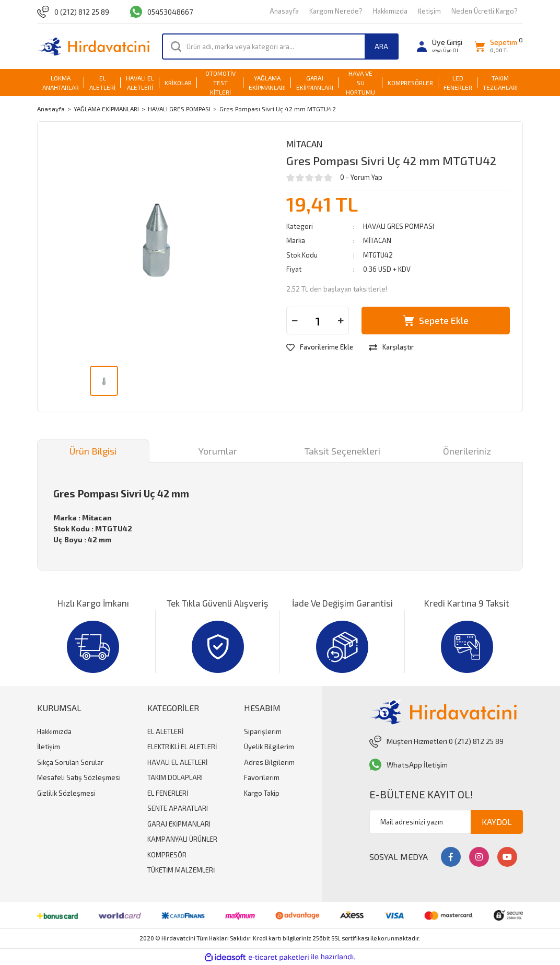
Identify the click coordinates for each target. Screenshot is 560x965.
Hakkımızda (390, 11)
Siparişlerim (263, 731)
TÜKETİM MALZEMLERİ (181, 870)
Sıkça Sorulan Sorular (70, 762)
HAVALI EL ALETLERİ (177, 762)
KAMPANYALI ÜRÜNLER (182, 839)
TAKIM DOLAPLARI (175, 777)
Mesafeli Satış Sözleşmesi (79, 777)
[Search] (280, 46)
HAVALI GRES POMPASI (399, 226)
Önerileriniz (467, 451)
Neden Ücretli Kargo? (485, 11)
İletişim (429, 11)
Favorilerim (262, 777)
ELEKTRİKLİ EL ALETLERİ (182, 747)
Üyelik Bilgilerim (269, 747)
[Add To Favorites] (320, 347)
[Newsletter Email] (446, 822)
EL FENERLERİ (168, 793)
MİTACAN (304, 144)
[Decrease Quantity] (295, 321)
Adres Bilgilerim (269, 762)
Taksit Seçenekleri (342, 451)
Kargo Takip (262, 793)
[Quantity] (318, 321)
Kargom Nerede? (336, 11)
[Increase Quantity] (341, 321)
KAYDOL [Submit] (497, 822)
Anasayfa (284, 11)
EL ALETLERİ (165, 731)
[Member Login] (440, 46)
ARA (381, 46)
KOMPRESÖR (167, 855)
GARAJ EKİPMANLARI (179, 824)
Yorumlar (218, 451)
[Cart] (495, 46)
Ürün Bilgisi (93, 451)
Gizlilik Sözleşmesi (66, 793)
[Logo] (93, 46)
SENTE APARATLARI (178, 808)
